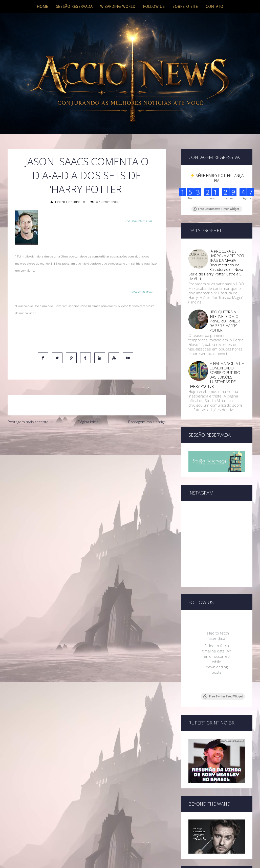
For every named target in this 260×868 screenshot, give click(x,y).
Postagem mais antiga (147, 422)
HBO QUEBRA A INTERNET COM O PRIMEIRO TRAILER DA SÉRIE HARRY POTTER (225, 321)
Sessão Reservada (74, 6)
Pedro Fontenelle (70, 202)
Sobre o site (185, 6)
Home (43, 6)
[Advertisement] (86, 465)
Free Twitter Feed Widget (223, 696)
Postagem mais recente (28, 422)
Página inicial (89, 422)
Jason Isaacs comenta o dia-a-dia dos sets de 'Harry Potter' (87, 175)
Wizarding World (118, 6)
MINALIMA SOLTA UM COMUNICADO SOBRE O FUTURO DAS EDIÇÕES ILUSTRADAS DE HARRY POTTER (216, 375)
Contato (214, 6)
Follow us (154, 6)
